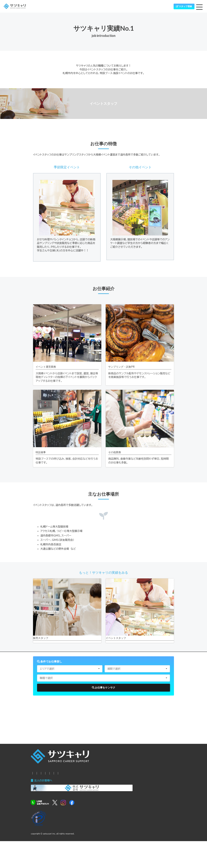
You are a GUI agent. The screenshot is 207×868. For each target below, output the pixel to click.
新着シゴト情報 (53, 789)
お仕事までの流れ (76, 789)
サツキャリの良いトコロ (103, 789)
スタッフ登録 (181, 7)
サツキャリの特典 (131, 789)
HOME (35, 789)
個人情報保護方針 (41, 795)
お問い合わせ (153, 789)
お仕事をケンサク (104, 700)
